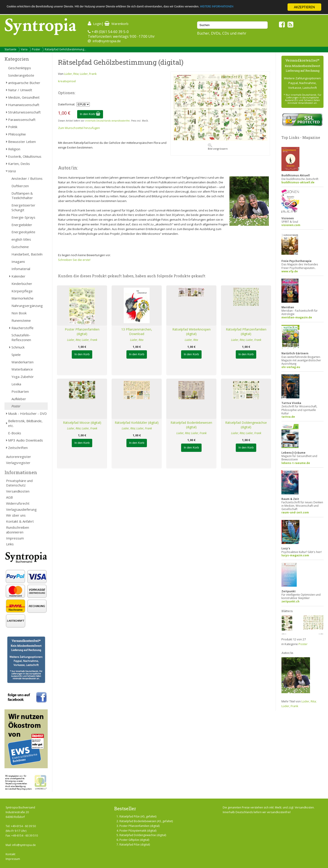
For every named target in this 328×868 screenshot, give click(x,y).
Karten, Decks (19, 164)
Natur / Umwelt (20, 90)
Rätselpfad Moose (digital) (82, 423)
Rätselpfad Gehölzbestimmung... (65, 49)
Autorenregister (19, 457)
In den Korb (90, 114)
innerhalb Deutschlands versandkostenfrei (107, 121)
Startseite (10, 49)
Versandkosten (18, 491)
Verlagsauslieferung (21, 509)
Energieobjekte (23, 232)
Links (10, 544)
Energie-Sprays (23, 217)
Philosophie (17, 134)
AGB (9, 497)
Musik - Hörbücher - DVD (27, 413)
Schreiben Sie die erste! (74, 260)
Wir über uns (16, 515)
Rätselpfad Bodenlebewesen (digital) (191, 425)
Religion (14, 149)
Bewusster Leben (22, 142)
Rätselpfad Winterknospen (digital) (191, 332)
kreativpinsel (67, 81)
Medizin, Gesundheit (24, 97)
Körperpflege (22, 291)
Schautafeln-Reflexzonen (21, 337)
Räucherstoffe (22, 328)
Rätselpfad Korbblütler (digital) (137, 423)
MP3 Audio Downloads (26, 440)
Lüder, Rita (137, 340)
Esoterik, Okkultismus (25, 156)
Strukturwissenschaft (24, 112)
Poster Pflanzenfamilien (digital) (82, 332)
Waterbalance (22, 369)
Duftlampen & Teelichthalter (22, 196)
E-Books (15, 433)
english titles (21, 239)
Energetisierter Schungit (23, 208)
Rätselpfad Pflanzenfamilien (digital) (246, 332)
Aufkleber (19, 399)
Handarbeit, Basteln (27, 254)
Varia (24, 49)
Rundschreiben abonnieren (18, 530)
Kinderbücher (22, 284)
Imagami (18, 262)
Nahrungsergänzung (27, 306)
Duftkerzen (20, 186)
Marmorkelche (22, 298)
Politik (13, 127)
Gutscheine (20, 247)
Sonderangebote (21, 75)
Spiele (16, 355)
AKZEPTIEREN (304, 7)
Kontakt (10, 854)
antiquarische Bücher (24, 83)
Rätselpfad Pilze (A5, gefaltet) (138, 816)
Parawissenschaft (22, 120)
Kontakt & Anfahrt (20, 521)
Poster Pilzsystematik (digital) (138, 831)
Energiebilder (22, 225)
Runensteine (21, 320)
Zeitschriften (18, 448)
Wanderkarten (22, 362)
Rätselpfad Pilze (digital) (135, 845)
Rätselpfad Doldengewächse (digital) (246, 425)
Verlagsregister (18, 463)
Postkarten (20, 391)
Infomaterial (21, 269)
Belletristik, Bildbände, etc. (25, 423)
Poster (36, 49)
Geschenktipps (20, 68)
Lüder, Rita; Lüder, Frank (80, 74)
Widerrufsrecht (18, 503)
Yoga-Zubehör (23, 377)
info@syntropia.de (107, 41)
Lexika (16, 384)
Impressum (15, 538)
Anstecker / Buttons (27, 178)
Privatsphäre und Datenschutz (19, 483)
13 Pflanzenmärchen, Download (137, 332)
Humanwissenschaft (24, 105)
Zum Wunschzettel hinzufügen (79, 128)
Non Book (19, 313)
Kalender (18, 276)
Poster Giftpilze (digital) (134, 840)
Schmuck (18, 347)
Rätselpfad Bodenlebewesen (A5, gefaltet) (146, 821)
